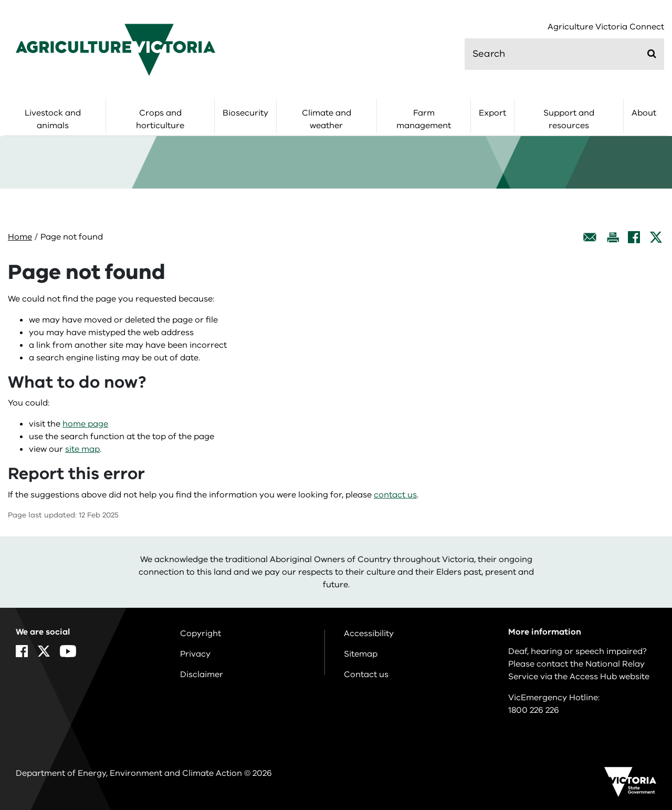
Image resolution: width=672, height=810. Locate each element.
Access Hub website (610, 677)
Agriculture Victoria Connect (606, 27)
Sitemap (361, 654)
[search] (564, 54)
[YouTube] (68, 651)
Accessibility (369, 634)
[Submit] (652, 54)
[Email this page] (590, 237)
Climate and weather (327, 119)
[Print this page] (613, 237)
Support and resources (569, 119)
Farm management (424, 119)
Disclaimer (202, 674)
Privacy (195, 654)
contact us (395, 495)
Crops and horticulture (160, 119)
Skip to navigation (0, 0)
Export (492, 113)
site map (82, 449)
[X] (656, 237)
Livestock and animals (53, 119)
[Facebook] (634, 237)
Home (20, 237)
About (644, 113)
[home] (115, 49)
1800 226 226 (534, 710)
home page (85, 424)
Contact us (366, 674)
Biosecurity (245, 113)
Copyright (201, 634)
